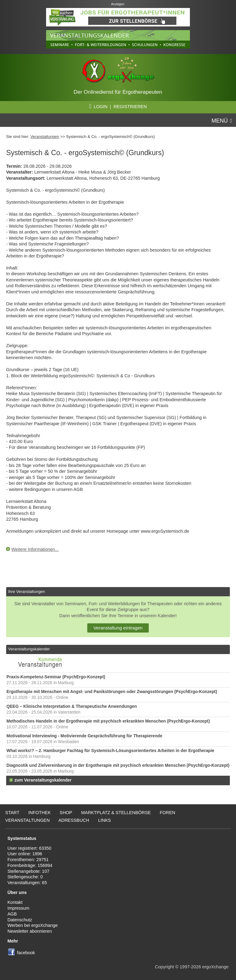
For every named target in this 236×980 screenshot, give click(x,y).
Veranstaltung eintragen (118, 628)
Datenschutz (20, 920)
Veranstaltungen (45, 137)
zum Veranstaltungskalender (43, 780)
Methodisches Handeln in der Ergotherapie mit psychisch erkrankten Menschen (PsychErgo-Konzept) (108, 721)
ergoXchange (215, 967)
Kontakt (15, 902)
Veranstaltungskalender (29, 649)
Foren (168, 813)
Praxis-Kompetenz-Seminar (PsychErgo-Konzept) (56, 677)
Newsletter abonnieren (29, 931)
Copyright (164, 967)
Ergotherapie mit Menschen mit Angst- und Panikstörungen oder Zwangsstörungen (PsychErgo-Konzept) (112, 692)
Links (104, 820)
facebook (26, 953)
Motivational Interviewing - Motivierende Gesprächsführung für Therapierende (84, 736)
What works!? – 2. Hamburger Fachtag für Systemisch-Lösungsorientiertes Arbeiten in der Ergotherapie (110, 751)
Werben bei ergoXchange (32, 925)
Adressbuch (74, 820)
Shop (66, 813)
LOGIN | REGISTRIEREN (118, 107)
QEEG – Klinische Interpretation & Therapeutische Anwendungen (72, 706)
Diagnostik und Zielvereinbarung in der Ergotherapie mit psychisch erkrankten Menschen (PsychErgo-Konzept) (118, 765)
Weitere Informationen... (35, 549)
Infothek (39, 813)
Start (12, 813)
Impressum (18, 908)
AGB (12, 914)
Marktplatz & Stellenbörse (116, 813)
